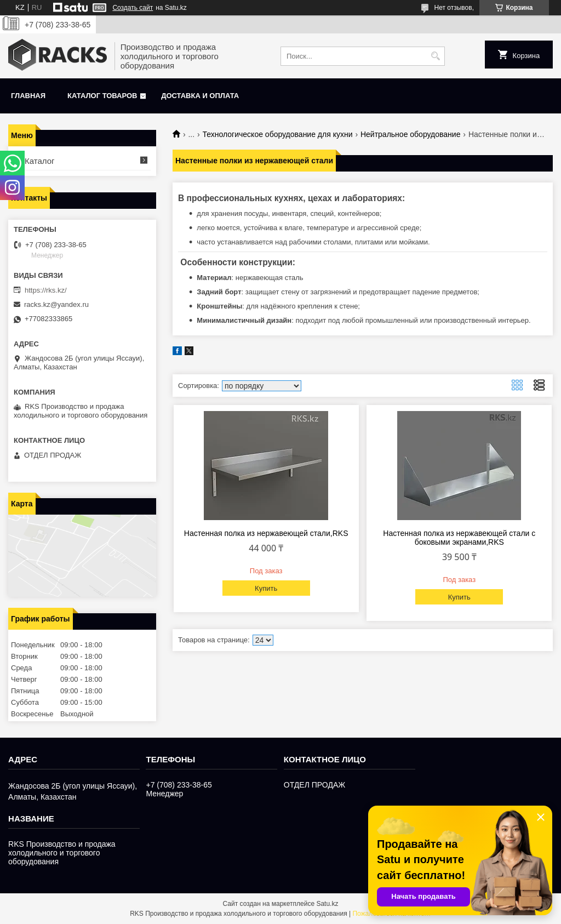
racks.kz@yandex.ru (56, 304)
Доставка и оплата (200, 96)
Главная (28, 96)
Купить (266, 588)
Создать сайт (133, 8)
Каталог (40, 161)
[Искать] (435, 56)
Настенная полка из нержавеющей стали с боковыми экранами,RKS (459, 538)
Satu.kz (327, 904)
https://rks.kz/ (46, 290)
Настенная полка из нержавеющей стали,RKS (266, 533)
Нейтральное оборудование (410, 134)
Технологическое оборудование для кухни (278, 134)
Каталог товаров (102, 96)
